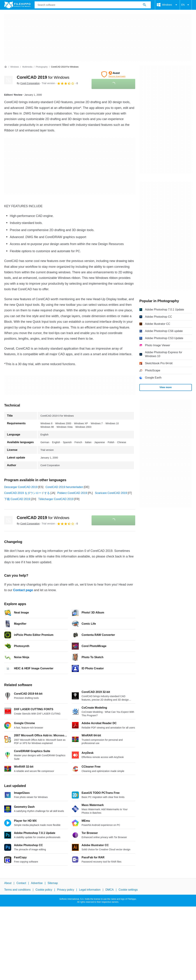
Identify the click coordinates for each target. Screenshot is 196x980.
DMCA (110, 890)
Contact (21, 883)
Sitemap (53, 883)
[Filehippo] (17, 5)
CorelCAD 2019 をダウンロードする (27, 493)
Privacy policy (66, 890)
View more (166, 387)
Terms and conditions (17, 890)
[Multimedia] (27, 67)
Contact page (23, 590)
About (8, 883)
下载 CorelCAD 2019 (17, 499)
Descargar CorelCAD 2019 (21, 487)
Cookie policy (44, 890)
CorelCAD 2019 (43, 77)
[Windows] (15, 67)
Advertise (37, 883)
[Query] (93, 5)
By (28, 83)
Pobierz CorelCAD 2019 (72, 493)
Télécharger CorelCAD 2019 (56, 499)
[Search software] (144, 5)
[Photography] (42, 67)
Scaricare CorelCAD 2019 (111, 493)
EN (186, 5)
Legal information (90, 890)
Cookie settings (128, 890)
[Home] (6, 67)
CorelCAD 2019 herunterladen (64, 487)
